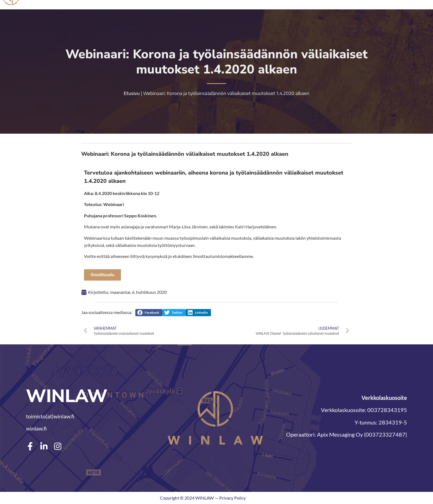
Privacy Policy (233, 498)
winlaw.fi (36, 428)
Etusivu (132, 94)
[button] (149, 312)
